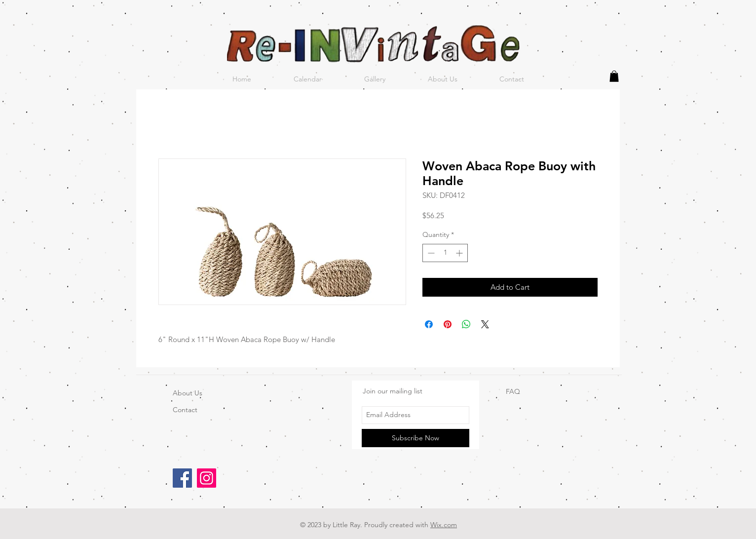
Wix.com (444, 525)
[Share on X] (485, 324)
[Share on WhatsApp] (466, 324)
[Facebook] (182, 478)
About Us (188, 393)
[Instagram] (207, 478)
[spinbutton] (445, 253)
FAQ (513, 391)
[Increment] (460, 253)
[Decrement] (430, 253)
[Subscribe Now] (416, 438)
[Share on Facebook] (429, 324)
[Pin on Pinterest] (448, 324)
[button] (614, 76)
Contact (185, 410)
